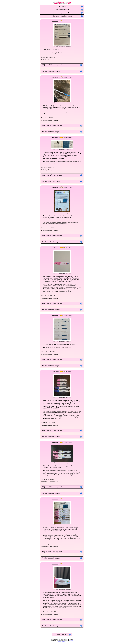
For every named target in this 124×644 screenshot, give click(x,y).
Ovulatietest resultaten (62, 10)
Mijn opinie (55, 21)
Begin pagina (62, 6)
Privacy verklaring (62, 641)
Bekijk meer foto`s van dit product (51, 65)
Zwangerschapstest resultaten (62, 13)
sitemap (71, 640)
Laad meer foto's (62, 635)
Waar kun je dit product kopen (50, 71)
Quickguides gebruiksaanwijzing (62, 16)
